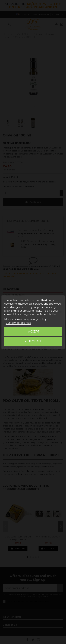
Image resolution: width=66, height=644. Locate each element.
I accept (33, 332)
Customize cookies (18, 323)
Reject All (33, 341)
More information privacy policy (25, 319)
